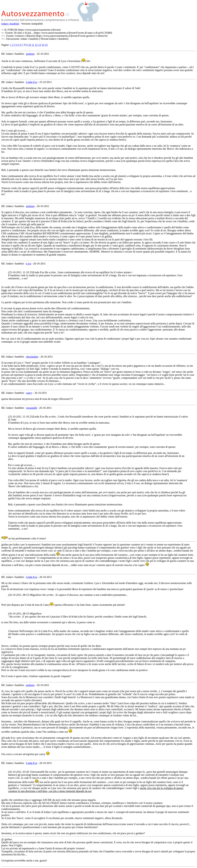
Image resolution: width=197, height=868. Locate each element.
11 (33, 45)
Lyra (28, 264)
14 (43, 45)
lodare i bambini (10, 24)
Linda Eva (32, 82)
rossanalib (32, 408)
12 (36, 45)
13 (40, 45)
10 (30, 45)
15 (46, 45)
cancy (29, 393)
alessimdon (32, 357)
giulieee (30, 54)
